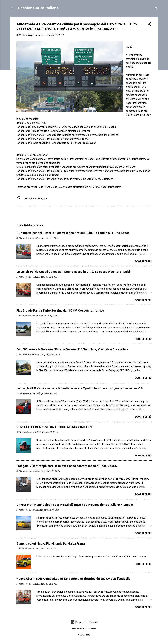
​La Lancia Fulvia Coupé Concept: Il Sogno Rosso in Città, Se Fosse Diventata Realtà (73, 272)
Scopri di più (143, 261)
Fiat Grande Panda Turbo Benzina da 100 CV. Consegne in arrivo (60, 310)
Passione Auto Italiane (38, 8)
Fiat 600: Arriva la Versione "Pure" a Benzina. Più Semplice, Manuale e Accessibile (72, 349)
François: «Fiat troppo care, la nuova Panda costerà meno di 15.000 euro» (67, 466)
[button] (150, 25)
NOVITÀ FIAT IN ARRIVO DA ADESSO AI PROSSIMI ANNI (54, 427)
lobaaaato (92, 629)
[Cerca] (156, 9)
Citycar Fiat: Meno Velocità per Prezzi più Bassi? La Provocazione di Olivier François (75, 505)
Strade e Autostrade (36, 199)
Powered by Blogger (84, 622)
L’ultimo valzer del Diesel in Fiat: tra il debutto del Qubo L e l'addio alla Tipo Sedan (73, 233)
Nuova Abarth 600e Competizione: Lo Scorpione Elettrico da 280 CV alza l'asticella (73, 579)
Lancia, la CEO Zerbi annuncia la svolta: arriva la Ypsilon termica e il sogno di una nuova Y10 (79, 388)
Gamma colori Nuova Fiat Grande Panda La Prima (51, 544)
